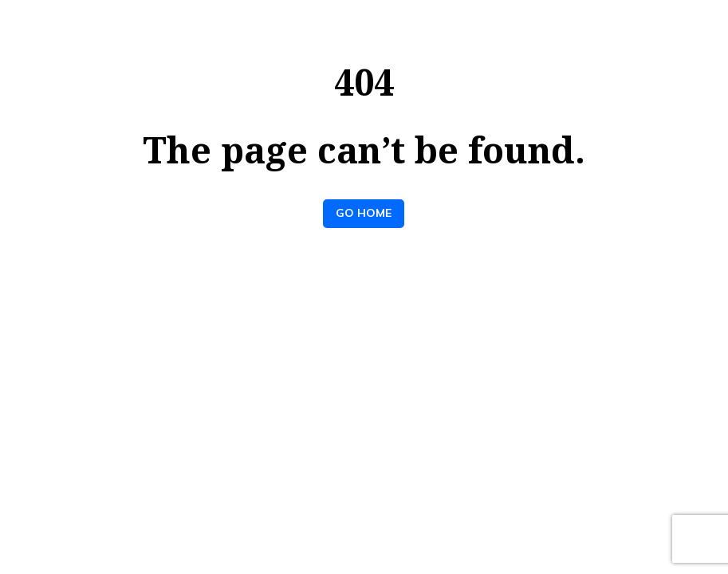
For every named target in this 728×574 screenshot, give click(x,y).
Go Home (364, 213)
